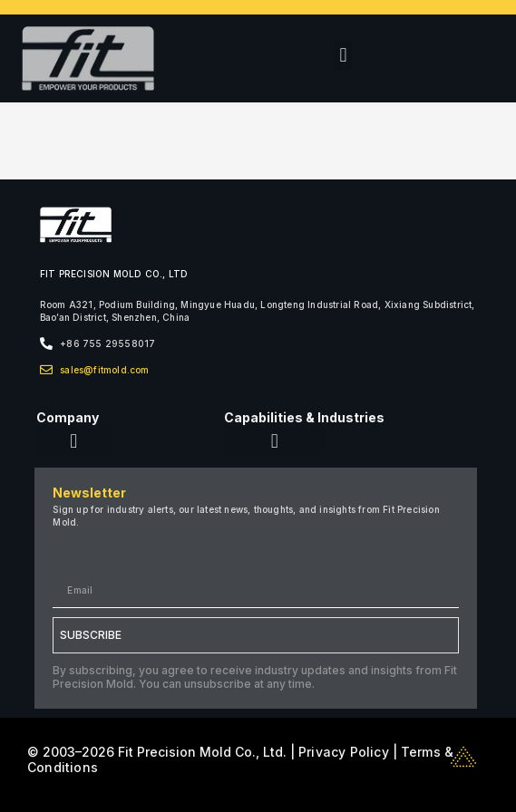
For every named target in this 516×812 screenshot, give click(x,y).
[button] (343, 56)
